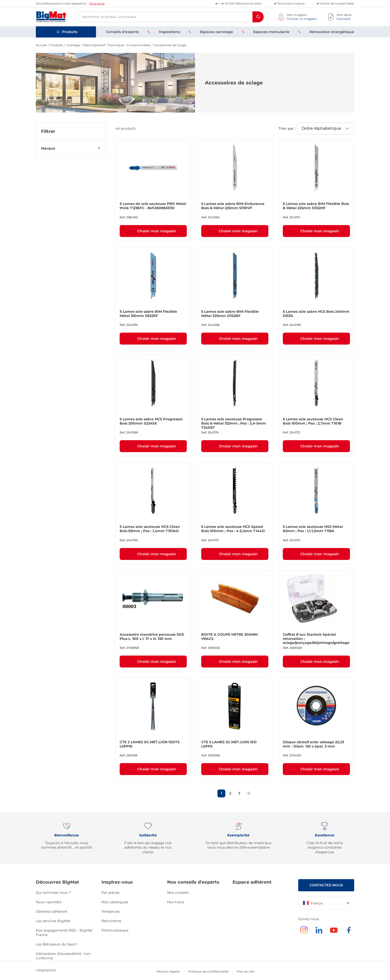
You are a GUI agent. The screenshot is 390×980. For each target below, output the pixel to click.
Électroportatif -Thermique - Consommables (117, 45)
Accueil (41, 45)
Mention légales (168, 971)
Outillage (73, 45)
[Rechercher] (258, 17)
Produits (57, 45)
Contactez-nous (326, 885)
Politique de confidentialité (208, 971)
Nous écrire (97, 3)
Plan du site (245, 971)
